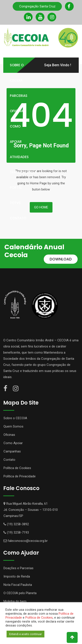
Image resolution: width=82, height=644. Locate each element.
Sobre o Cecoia (17, 73)
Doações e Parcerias (18, 568)
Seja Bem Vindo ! (58, 65)
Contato (18, 218)
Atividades (19, 157)
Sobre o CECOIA (15, 418)
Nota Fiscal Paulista (18, 585)
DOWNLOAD (61, 259)
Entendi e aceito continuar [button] (25, 634)
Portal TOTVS (16, 195)
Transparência (23, 172)
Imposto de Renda (17, 576)
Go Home (41, 207)
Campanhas (12, 451)
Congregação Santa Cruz (37, 6)
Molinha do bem (15, 601)
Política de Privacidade (20, 476)
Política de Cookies (17, 468)
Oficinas (17, 111)
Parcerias (19, 96)
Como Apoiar (16, 134)
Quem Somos (13, 426)
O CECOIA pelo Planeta (20, 593)
